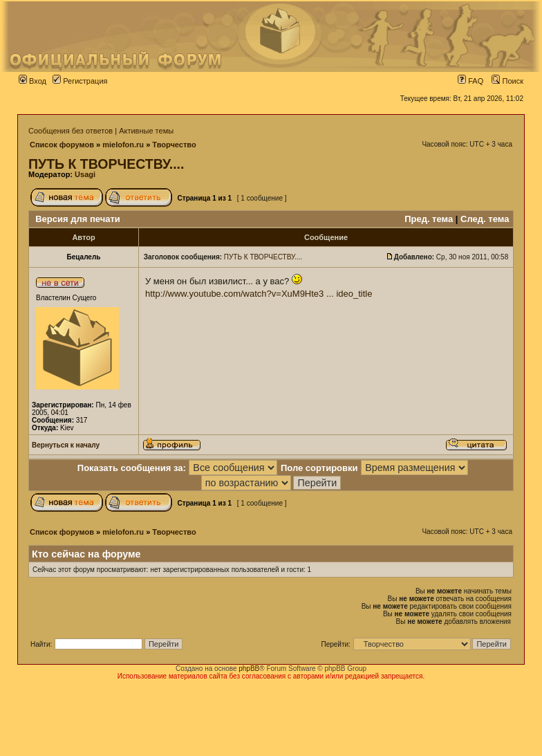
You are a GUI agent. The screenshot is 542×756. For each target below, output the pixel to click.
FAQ (470, 81)
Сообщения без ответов (71, 131)
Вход (32, 81)
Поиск (507, 81)
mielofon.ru (123, 145)
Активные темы (146, 131)
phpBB (249, 669)
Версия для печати (78, 219)
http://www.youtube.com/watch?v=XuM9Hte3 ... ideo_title (259, 294)
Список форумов (62, 145)
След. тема (485, 219)
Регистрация (80, 81)
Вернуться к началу (66, 445)
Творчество (174, 145)
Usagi (85, 174)
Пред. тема (429, 219)
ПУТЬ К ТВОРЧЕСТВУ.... (106, 164)
